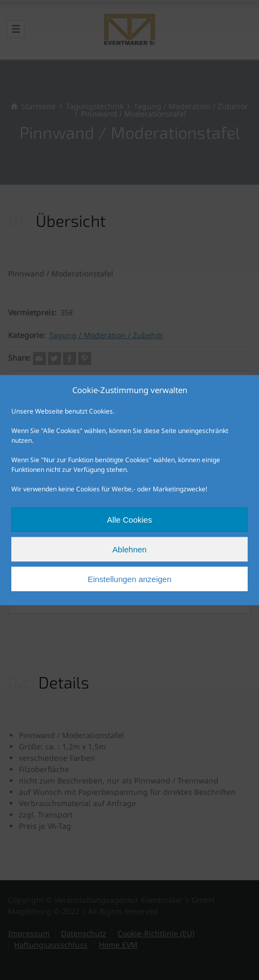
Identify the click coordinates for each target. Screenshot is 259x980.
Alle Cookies (129, 519)
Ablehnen (129, 549)
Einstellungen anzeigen (129, 579)
